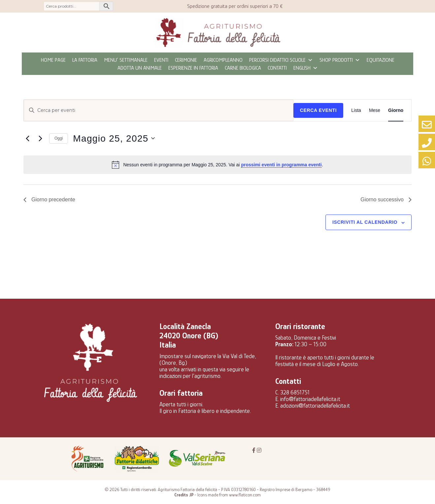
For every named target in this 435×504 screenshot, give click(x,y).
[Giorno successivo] (40, 138)
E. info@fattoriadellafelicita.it (308, 399)
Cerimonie (186, 60)
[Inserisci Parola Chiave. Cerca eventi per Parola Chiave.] (159, 110)
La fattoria (85, 60)
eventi (161, 60)
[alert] (218, 165)
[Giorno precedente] (27, 138)
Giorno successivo (386, 200)
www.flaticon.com (245, 495)
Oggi (59, 138)
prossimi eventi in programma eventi (281, 165)
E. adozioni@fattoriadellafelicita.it (313, 406)
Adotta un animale (140, 68)
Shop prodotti (340, 60)
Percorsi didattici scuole (281, 60)
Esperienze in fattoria (193, 68)
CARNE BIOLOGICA (243, 68)
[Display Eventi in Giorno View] (396, 110)
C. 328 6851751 (292, 392)
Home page (53, 60)
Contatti (277, 68)
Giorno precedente (49, 200)
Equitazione (381, 60)
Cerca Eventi (318, 110)
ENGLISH (306, 68)
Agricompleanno (223, 60)
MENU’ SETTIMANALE (126, 60)
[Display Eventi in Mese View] (375, 110)
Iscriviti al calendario (365, 222)
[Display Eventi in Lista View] (356, 110)
